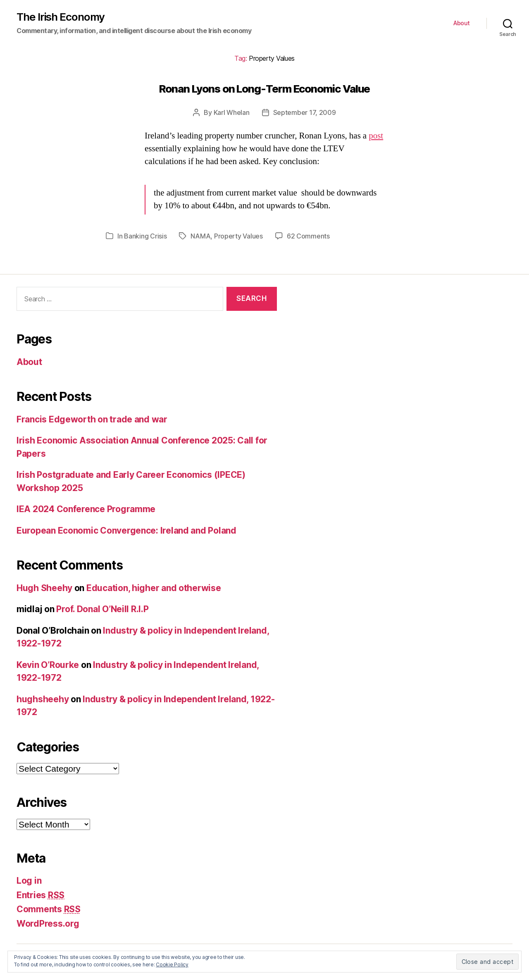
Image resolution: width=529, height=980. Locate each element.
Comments (49, 909)
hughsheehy (43, 699)
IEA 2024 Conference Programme (86, 509)
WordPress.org (48, 924)
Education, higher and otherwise (154, 588)
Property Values (238, 236)
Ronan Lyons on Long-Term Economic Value (265, 89)
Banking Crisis (145, 236)
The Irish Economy (61, 17)
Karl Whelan (232, 112)
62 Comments (308, 236)
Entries (41, 895)
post (376, 136)
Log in (29, 881)
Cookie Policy (172, 965)
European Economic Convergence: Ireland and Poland (126, 531)
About (462, 23)
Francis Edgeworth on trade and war (92, 419)
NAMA (200, 236)
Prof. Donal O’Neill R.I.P (102, 609)
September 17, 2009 (305, 112)
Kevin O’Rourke (48, 665)
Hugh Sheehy (44, 588)
